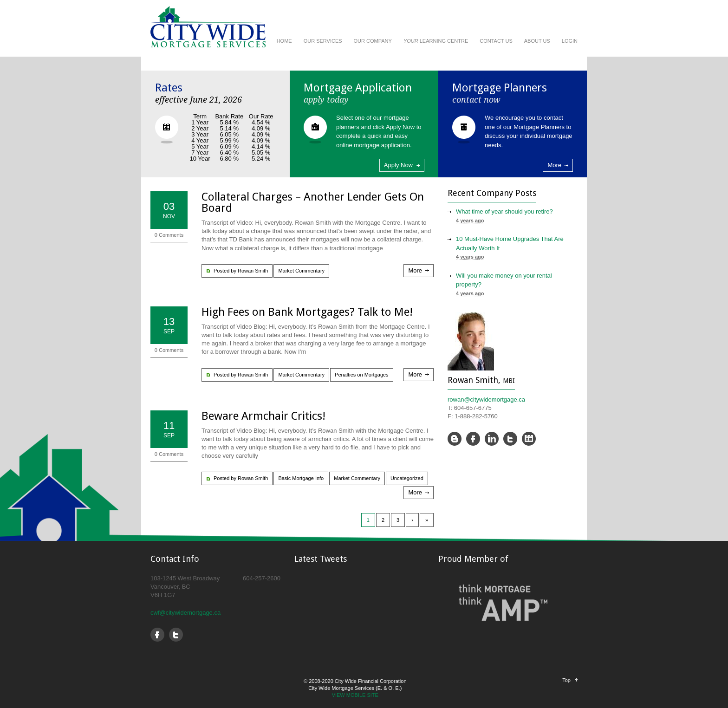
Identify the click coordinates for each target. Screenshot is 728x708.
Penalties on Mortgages (362, 375)
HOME (284, 41)
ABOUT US (537, 41)
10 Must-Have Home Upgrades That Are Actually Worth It (510, 244)
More (554, 165)
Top (566, 680)
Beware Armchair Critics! (263, 416)
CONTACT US (496, 41)
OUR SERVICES (323, 41)
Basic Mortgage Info (301, 478)
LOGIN (570, 41)
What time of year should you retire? (504, 211)
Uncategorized (407, 478)
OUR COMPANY (373, 41)
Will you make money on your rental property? (504, 280)
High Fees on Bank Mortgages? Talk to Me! (307, 312)
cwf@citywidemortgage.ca (185, 613)
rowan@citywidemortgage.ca (486, 399)
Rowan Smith (253, 271)
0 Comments (169, 235)
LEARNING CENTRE (436, 41)
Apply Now (398, 165)
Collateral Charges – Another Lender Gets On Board (313, 202)
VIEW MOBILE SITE (355, 695)
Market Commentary (301, 271)
